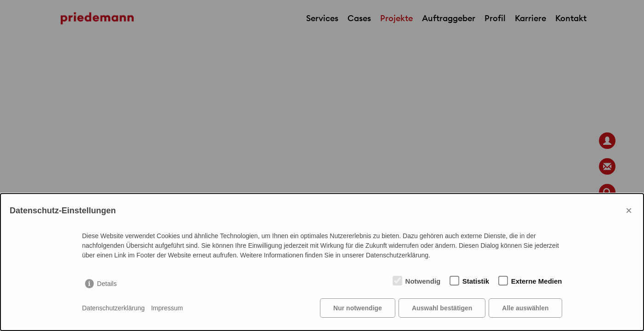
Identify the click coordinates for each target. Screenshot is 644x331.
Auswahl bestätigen (442, 308)
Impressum (167, 308)
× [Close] (629, 210)
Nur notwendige (358, 308)
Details (107, 284)
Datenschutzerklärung (114, 308)
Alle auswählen (525, 308)
